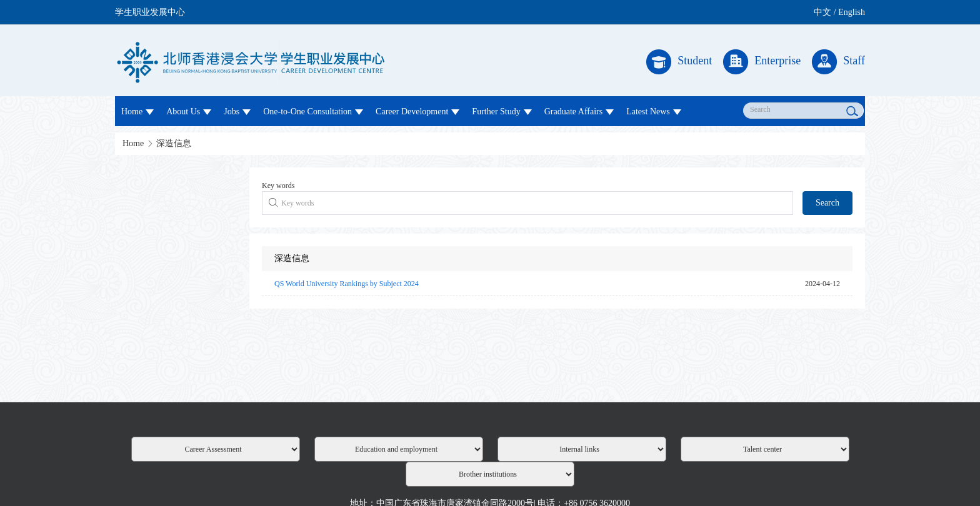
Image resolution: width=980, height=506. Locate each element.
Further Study (502, 112)
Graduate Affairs (579, 112)
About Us (189, 112)
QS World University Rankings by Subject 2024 (347, 284)
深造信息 (174, 143)
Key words (278, 186)
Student (679, 62)
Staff (838, 62)
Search (827, 203)
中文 (822, 12)
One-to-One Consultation (313, 112)
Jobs (237, 112)
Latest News (654, 112)
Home (137, 112)
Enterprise (762, 62)
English (852, 12)
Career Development (417, 112)
